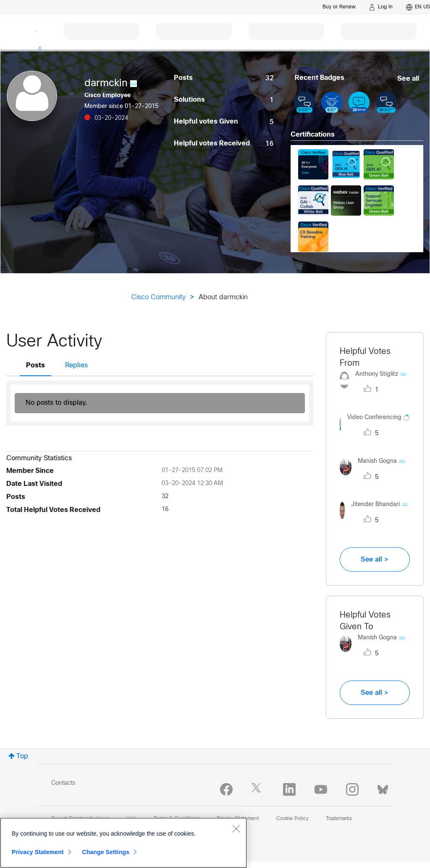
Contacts (63, 783)
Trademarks (339, 819)
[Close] (236, 828)
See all (408, 79)
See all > (375, 559)
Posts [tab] (35, 365)
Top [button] (22, 756)
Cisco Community (159, 297)
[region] (123, 843)
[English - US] (418, 7)
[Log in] (381, 7)
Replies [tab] (76, 365)
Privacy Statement (38, 852)
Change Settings (106, 852)
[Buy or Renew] (339, 7)
